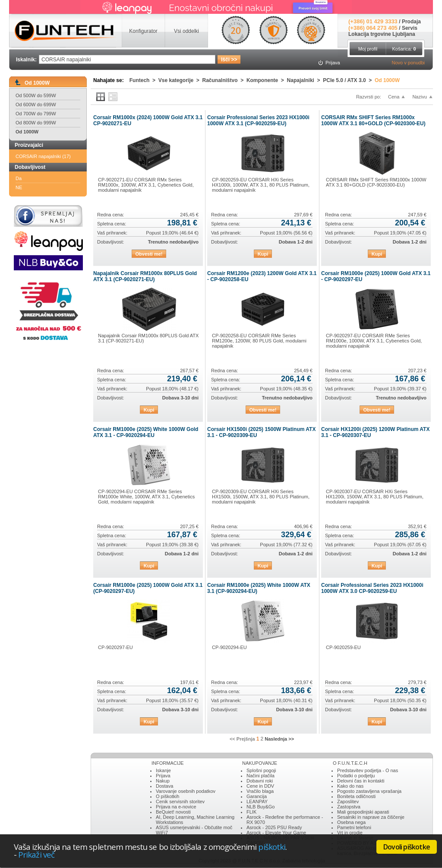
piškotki (272, 847)
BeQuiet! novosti (173, 812)
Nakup (163, 781)
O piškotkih (167, 796)
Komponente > (267, 80)
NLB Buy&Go (260, 807)
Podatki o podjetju (356, 776)
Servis (410, 28)
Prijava (163, 776)
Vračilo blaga (260, 791)
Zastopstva (349, 807)
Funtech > (144, 80)
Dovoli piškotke (407, 847)
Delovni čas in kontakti (361, 781)
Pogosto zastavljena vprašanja (369, 791)
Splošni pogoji (261, 770)
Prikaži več (36, 854)
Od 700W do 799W (36, 114)
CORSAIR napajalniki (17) (43, 156)
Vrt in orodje (350, 833)
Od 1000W (27, 132)
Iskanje (163, 770)
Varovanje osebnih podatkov (186, 791)
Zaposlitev (348, 801)
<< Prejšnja (242, 739)
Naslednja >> (279, 739)
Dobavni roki (260, 781)
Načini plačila (260, 776)
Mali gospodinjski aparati (363, 812)
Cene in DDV (260, 786)
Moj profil (368, 49)
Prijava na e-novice (176, 807)
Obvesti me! (149, 254)
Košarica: (404, 49)
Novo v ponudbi (408, 63)
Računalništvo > (224, 80)
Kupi (263, 254)
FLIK (251, 812)
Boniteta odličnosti (356, 796)
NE (19, 187)
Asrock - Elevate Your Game (276, 833)
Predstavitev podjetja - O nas (368, 770)
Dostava (164, 786)
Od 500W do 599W (36, 95)
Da (19, 178)
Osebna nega (351, 822)
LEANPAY (257, 801)
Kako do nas (350, 786)
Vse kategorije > (180, 80)
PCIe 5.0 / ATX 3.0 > (349, 80)
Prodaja (411, 22)
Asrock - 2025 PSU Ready (274, 827)
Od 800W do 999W (36, 123)
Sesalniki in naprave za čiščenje (371, 817)
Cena (394, 97)
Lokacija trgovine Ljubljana (382, 34)
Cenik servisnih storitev (180, 801)
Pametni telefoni (354, 827)
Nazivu (420, 97)
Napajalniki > (305, 80)
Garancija (257, 796)
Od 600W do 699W (36, 105)
